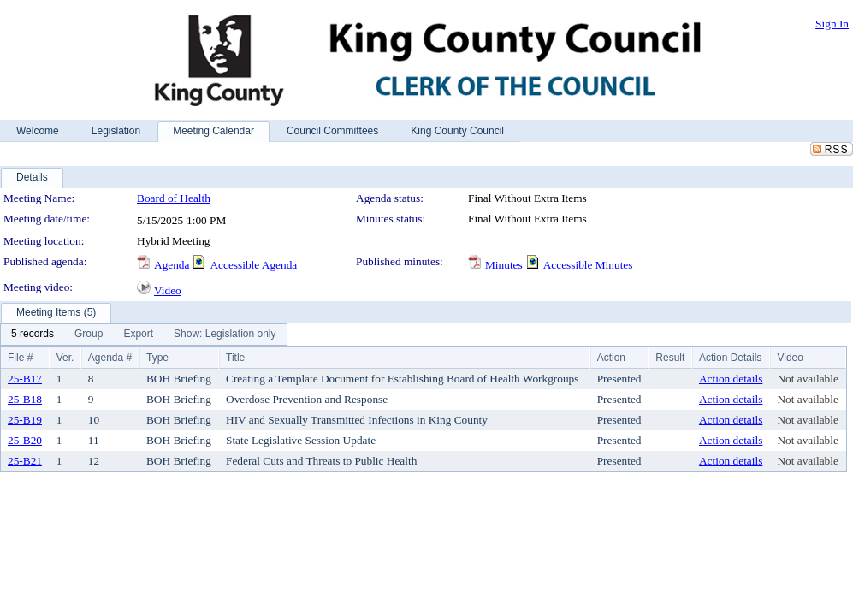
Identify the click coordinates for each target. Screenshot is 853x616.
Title (235, 358)
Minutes (504, 265)
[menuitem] (33, 335)
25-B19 (25, 420)
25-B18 (25, 399)
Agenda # (110, 358)
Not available (807, 379)
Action (611, 358)
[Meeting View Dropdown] (225, 335)
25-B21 (25, 461)
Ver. (65, 358)
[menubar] (144, 335)
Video (168, 290)
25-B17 (25, 379)
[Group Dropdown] (89, 335)
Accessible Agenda (253, 265)
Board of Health (174, 198)
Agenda (172, 265)
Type (157, 358)
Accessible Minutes (588, 265)
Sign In (832, 24)
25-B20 (25, 440)
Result (670, 358)
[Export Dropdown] (138, 335)
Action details (731, 379)
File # (20, 358)
